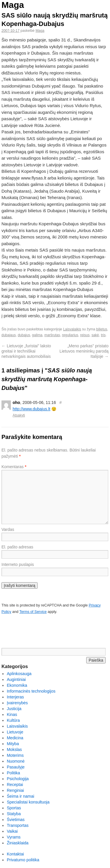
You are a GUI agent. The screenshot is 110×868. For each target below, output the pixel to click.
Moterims (15, 755)
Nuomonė (16, 761)
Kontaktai (15, 854)
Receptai (15, 785)
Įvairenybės (17, 703)
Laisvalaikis (72, 329)
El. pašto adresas (17, 547)
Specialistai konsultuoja (28, 802)
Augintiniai (16, 679)
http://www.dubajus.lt (31, 409)
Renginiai (15, 790)
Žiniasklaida (18, 843)
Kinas (12, 714)
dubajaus (9, 335)
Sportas (14, 808)
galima (37, 335)
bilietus (102, 329)
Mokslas (14, 750)
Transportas (18, 825)
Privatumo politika (23, 860)
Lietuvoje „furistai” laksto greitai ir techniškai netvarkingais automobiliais (26, 351)
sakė (95, 335)
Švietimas (16, 820)
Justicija (14, 709)
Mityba (13, 744)
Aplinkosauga (19, 674)
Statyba (14, 814)
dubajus (24, 335)
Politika (13, 773)
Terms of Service (33, 612)
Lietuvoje (15, 732)
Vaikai (12, 831)
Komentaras (14, 467)
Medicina (15, 738)
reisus (85, 335)
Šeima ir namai (20, 796)
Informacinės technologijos (31, 691)
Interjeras (15, 697)
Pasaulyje (16, 767)
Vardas (8, 529)
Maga (13, 5)
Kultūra (13, 720)
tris (103, 335)
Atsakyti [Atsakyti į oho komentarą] (19, 415)
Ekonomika (17, 685)
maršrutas (52, 335)
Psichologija (18, 779)
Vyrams (14, 837)
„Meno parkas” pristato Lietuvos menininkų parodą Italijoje (84, 351)
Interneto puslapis (18, 564)
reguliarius (70, 335)
